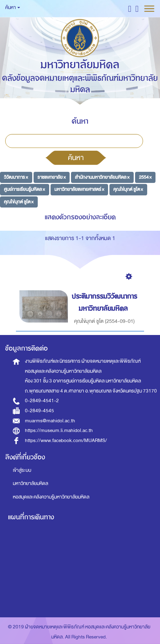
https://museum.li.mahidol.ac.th (59, 430)
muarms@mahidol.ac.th (50, 421)
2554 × (145, 177)
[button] (130, 8)
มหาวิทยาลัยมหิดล (30, 483)
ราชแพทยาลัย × (52, 177)
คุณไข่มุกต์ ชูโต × (128, 189)
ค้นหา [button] (13, 7)
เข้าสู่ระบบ (22, 470)
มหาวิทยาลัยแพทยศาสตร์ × (79, 189)
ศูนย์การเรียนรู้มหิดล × (24, 189)
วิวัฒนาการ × (16, 177)
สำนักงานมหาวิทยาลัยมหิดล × (102, 177)
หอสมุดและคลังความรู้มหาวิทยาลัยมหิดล (51, 497)
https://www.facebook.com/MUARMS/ (66, 440)
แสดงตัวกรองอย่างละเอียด (80, 217)
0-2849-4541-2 (42, 401)
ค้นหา (76, 158)
